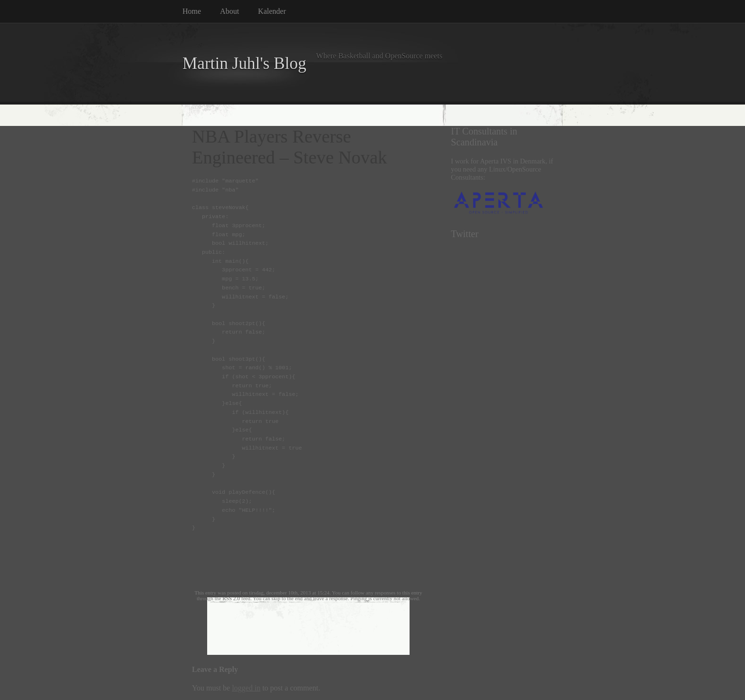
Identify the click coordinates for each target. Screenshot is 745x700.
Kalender (272, 11)
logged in (246, 688)
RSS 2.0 (231, 598)
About (229, 11)
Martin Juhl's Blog (244, 63)
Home (192, 11)
